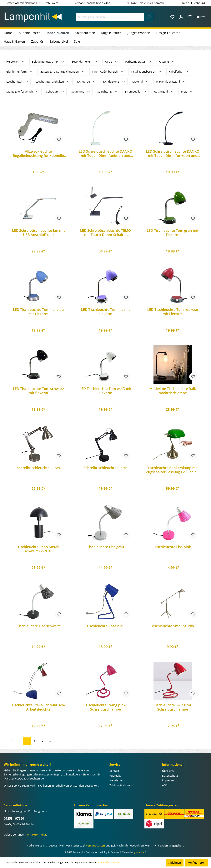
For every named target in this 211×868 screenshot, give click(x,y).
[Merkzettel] (172, 17)
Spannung (81, 91)
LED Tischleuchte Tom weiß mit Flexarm (105, 391)
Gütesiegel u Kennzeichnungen (62, 71)
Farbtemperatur (138, 61)
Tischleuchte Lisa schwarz (38, 626)
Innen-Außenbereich (108, 71)
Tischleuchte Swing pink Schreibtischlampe (105, 707)
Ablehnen (175, 863)
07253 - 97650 (14, 818)
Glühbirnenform (20, 71)
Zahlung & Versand (121, 785)
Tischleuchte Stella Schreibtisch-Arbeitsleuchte (38, 707)
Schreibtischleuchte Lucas (38, 468)
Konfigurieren (196, 863)
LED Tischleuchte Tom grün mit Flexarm (173, 233)
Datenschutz (170, 776)
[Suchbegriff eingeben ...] (110, 17)
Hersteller (15, 61)
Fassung (167, 61)
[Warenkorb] (196, 17)
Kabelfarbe (179, 71)
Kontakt (114, 771)
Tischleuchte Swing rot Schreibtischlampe (173, 707)
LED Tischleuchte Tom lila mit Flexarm (106, 312)
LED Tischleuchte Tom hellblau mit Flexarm (38, 312)
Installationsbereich (146, 71)
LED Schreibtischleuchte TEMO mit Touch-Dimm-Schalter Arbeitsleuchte (106, 233)
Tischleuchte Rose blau (105, 626)
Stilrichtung (107, 91)
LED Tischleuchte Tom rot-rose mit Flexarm (173, 312)
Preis (187, 91)
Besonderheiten (85, 61)
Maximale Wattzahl (171, 81)
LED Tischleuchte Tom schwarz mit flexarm (38, 391)
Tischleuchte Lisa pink (173, 547)
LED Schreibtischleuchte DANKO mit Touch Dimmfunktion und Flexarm (106, 153)
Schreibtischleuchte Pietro (106, 468)
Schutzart (55, 91)
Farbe (111, 61)
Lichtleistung (114, 81)
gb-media (139, 852)
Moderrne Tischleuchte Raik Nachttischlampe (173, 391)
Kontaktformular (36, 834)
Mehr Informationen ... (110, 863)
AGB (165, 785)
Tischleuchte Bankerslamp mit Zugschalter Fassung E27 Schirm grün (173, 470)
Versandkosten (95, 845)
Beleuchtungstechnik (48, 61)
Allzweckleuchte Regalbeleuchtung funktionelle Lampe (38, 153)
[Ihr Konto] (181, 17)
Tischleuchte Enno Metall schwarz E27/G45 (38, 549)
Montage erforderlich (23, 91)
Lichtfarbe (87, 81)
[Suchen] (149, 17)
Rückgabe (116, 776)
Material (141, 81)
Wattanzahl (164, 91)
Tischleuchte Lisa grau (106, 547)
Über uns (168, 771)
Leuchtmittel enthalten (53, 81)
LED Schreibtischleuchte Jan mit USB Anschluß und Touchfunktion (38, 233)
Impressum (169, 780)
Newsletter (116, 780)
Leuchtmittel (17, 81)
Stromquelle (136, 91)
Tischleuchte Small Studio (173, 626)
